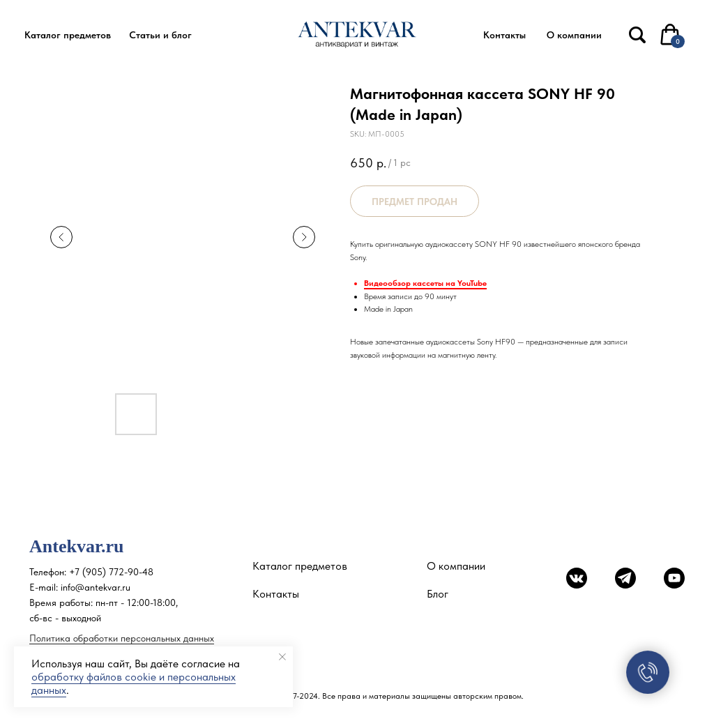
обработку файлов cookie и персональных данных (134, 683)
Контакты (276, 594)
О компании (456, 566)
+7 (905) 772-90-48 (111, 572)
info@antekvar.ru (96, 587)
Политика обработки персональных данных (122, 638)
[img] (637, 35)
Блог (438, 594)
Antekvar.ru (77, 546)
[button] (68, 35)
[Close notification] (282, 657)
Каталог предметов (300, 566)
